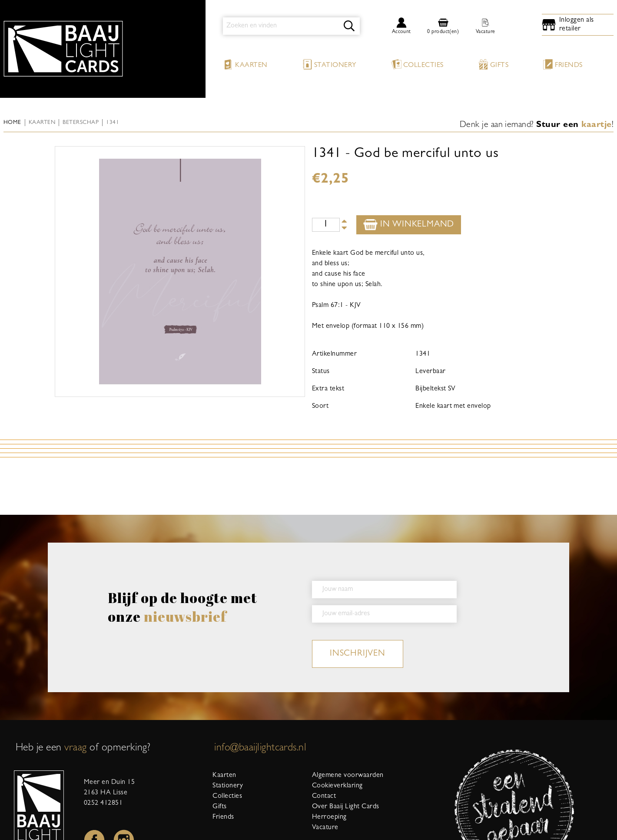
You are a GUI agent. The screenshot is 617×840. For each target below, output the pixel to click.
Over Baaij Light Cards (346, 807)
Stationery (329, 64)
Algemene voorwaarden (348, 776)
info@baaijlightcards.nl (260, 749)
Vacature (325, 828)
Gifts (493, 64)
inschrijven (358, 654)
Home (12, 123)
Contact (324, 797)
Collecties (417, 64)
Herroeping (329, 817)
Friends (562, 64)
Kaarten (245, 64)
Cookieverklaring (337, 786)
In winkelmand (409, 225)
